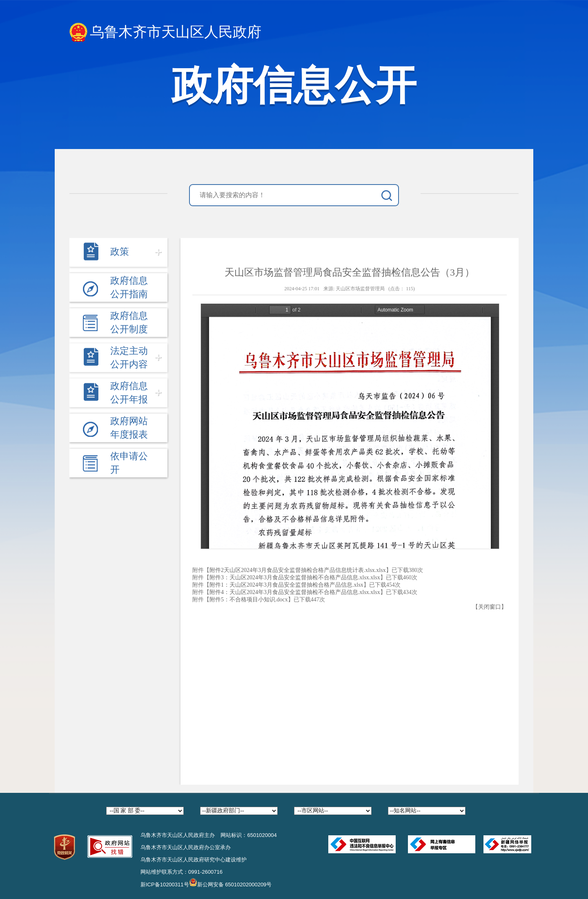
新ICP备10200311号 (165, 885)
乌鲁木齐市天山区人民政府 (165, 32)
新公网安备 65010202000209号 (231, 882)
